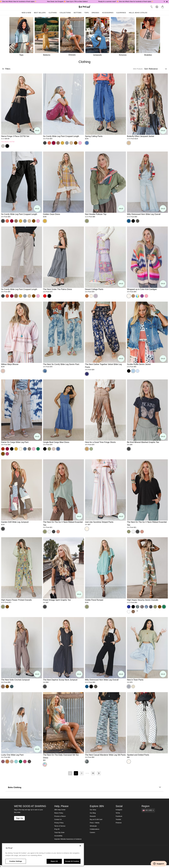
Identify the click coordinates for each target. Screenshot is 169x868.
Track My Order (59, 833)
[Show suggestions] (148, 810)
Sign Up (19, 818)
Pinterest (119, 823)
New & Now (26, 13)
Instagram (119, 810)
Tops (86, 13)
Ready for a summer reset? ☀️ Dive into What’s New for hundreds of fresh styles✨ (130, 2)
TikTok (118, 813)
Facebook (119, 816)
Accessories (108, 13)
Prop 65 (57, 829)
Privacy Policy (59, 823)
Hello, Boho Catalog (138, 13)
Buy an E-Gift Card (96, 819)
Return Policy (59, 813)
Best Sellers (40, 13)
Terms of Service (60, 826)
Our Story (93, 810)
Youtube (118, 819)
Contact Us (58, 819)
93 (93, 773)
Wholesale (93, 826)
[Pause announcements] (167, 2)
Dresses (95, 13)
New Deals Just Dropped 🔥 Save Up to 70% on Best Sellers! (72, 2)
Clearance (121, 13)
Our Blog (93, 813)
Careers (92, 833)
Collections (65, 13)
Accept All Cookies (72, 861)
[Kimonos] (123, 37)
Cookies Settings (16, 861)
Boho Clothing (84, 787)
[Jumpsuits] (98, 37)
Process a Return (60, 816)
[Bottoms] (47, 37)
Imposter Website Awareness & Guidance (68, 839)
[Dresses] (73, 37)
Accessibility (58, 836)
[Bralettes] (149, 37)
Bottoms (78, 13)
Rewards (93, 816)
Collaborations (95, 829)
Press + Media (95, 823)
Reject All (54, 861)
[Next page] (99, 773)
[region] (43, 855)
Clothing (53, 13)
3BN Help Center (60, 810)
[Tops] (21, 37)
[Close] (80, 846)
